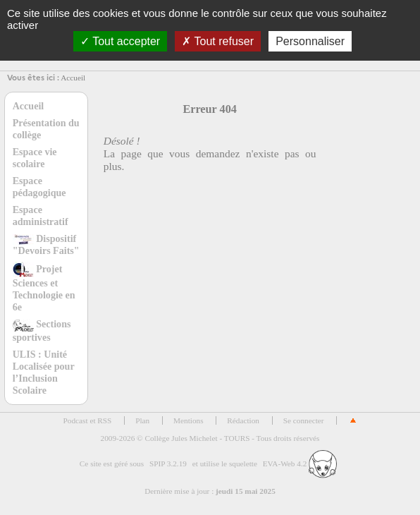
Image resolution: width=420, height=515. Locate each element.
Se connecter (304, 420)
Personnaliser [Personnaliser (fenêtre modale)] (310, 41)
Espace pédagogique (39, 187)
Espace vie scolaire (35, 158)
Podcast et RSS (88, 420)
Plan (142, 420)
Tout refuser (218, 41)
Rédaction (243, 420)
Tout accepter (120, 41)
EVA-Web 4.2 (300, 464)
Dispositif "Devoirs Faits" (46, 244)
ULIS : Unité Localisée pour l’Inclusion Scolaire (44, 372)
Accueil (73, 78)
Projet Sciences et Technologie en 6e (44, 288)
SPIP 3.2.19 (168, 464)
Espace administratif (41, 216)
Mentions (189, 420)
